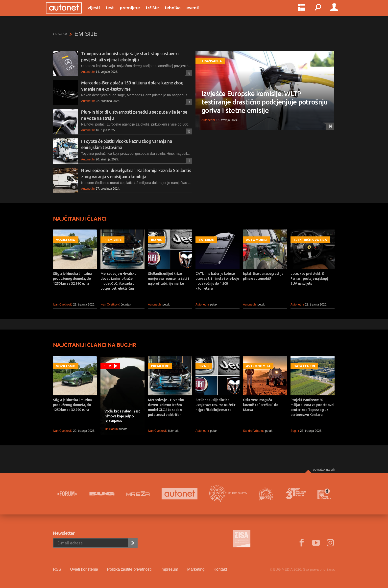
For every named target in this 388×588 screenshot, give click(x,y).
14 (329, 126)
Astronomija (258, 366)
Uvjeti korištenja (84, 569)
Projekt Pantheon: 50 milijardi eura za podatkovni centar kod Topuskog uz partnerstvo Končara (312, 407)
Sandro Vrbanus (254, 431)
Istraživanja (210, 61)
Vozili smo (66, 240)
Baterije (206, 240)
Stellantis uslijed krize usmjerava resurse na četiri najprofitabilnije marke (169, 279)
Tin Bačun (111, 429)
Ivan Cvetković (63, 305)
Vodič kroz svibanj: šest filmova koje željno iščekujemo (122, 416)
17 (188, 131)
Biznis (156, 240)
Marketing (196, 569)
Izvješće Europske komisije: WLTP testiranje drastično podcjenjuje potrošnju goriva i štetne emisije (265, 102)
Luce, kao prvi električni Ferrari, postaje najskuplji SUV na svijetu (310, 279)
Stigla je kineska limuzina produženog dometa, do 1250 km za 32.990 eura (72, 279)
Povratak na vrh (324, 470)
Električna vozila (310, 240)
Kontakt (220, 569)
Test (117, 13)
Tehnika (180, 13)
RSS (57, 569)
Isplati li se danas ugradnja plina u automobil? (263, 276)
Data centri (304, 366)
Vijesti (101, 13)
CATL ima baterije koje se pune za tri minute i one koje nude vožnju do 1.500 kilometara (217, 281)
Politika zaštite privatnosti (129, 569)
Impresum (169, 569)
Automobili (257, 240)
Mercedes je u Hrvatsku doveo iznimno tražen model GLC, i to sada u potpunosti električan (118, 281)
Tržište (159, 13)
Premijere (137, 13)
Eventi (200, 13)
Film (107, 366)
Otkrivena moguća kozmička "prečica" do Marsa (261, 405)
